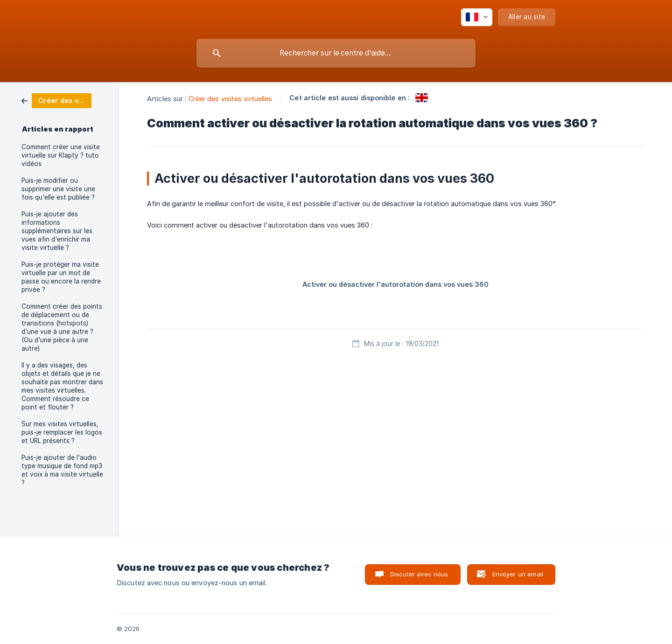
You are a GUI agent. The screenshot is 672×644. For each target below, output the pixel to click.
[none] (477, 17)
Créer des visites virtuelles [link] (231, 99)
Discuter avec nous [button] (419, 574)
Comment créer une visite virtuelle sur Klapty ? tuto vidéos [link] (61, 155)
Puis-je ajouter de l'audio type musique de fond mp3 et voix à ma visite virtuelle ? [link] (62, 470)
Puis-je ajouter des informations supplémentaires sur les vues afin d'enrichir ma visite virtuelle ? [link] (57, 231)
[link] (56, 100)
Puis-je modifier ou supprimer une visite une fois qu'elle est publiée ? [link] (58, 189)
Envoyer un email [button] (518, 574)
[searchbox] (336, 53)
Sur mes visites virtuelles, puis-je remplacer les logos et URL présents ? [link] (62, 432)
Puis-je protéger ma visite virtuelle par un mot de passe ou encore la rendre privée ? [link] (61, 277)
